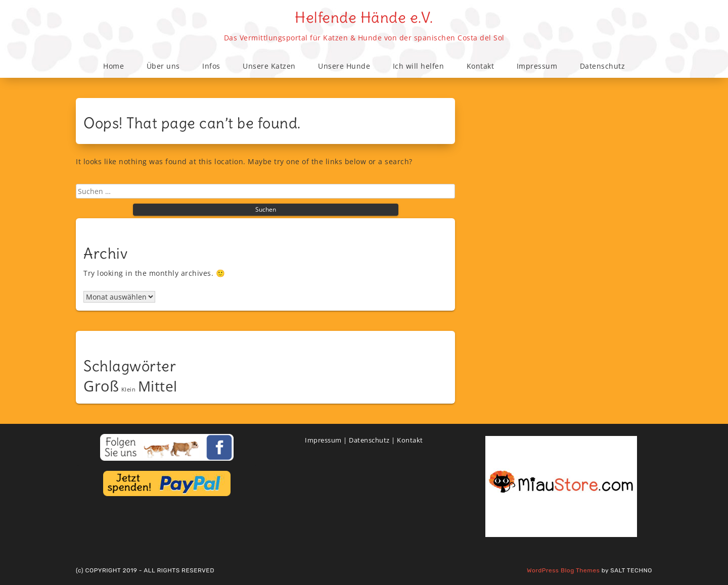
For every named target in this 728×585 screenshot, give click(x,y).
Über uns (163, 66)
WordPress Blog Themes (563, 570)
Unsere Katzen (269, 66)
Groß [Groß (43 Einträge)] (101, 386)
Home (113, 66)
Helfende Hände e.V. (364, 18)
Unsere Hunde (344, 66)
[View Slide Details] (561, 486)
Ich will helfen (419, 66)
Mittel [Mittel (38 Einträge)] (158, 386)
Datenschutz (603, 66)
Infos (211, 66)
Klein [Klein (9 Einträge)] (129, 389)
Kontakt (481, 66)
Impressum (537, 66)
